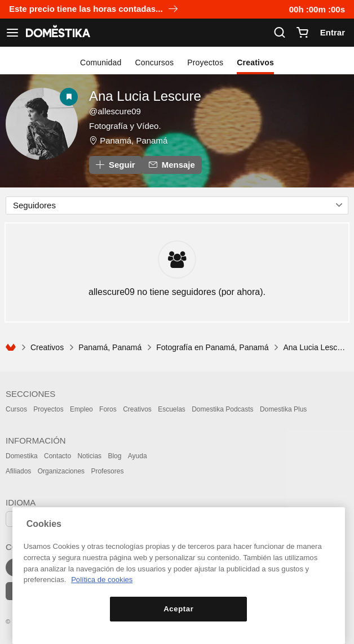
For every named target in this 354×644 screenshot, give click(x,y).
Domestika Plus (283, 409)
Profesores (107, 471)
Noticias (89, 456)
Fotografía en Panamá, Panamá (212, 347)
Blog (114, 456)
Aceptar (178, 609)
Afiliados (18, 471)
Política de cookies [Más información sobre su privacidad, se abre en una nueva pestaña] (102, 580)
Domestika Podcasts (222, 409)
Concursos (155, 62)
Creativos (255, 62)
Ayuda (138, 456)
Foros (108, 409)
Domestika (22, 456)
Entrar (333, 32)
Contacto (57, 456)
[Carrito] (302, 33)
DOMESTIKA (57, 33)
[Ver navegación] (12, 33)
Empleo (81, 409)
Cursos (16, 409)
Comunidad (101, 62)
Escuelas (172, 409)
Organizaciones (61, 471)
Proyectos (205, 62)
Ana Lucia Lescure (145, 96)
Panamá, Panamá (134, 140)
